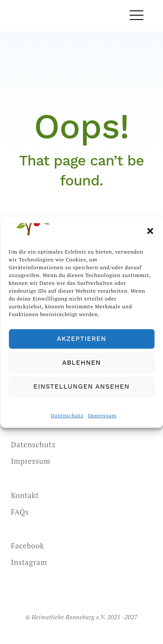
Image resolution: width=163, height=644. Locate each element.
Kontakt (25, 495)
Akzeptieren (81, 339)
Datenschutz (67, 415)
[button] (150, 231)
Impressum (102, 415)
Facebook (27, 546)
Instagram (29, 562)
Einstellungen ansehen (81, 386)
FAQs (20, 512)
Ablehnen (81, 363)
